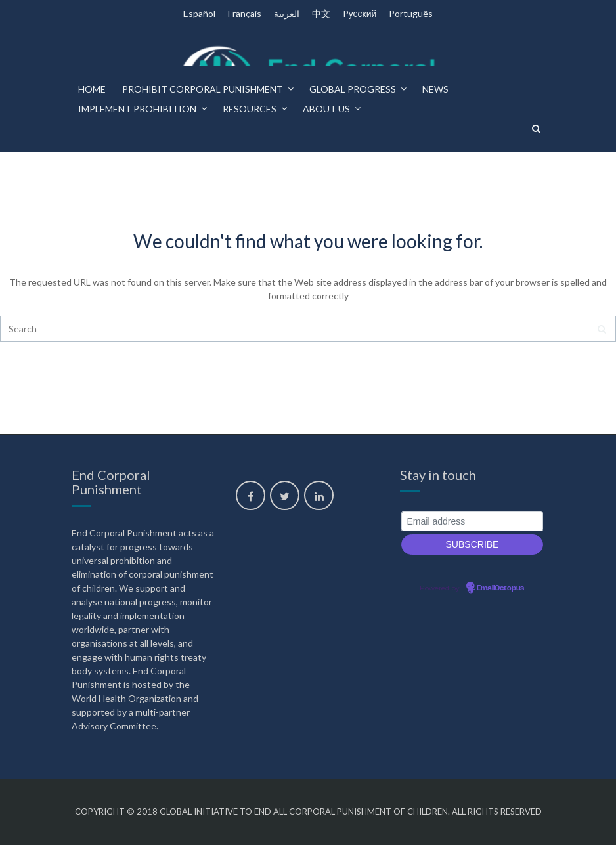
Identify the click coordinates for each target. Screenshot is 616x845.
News (435, 89)
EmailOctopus (500, 588)
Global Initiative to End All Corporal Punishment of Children (304, 812)
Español (199, 13)
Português (411, 13)
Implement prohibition (137, 109)
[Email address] (472, 522)
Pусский (360, 13)
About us (326, 109)
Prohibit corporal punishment (203, 89)
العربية (287, 13)
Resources (250, 109)
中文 (321, 13)
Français (245, 13)
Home (92, 89)
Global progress (353, 89)
